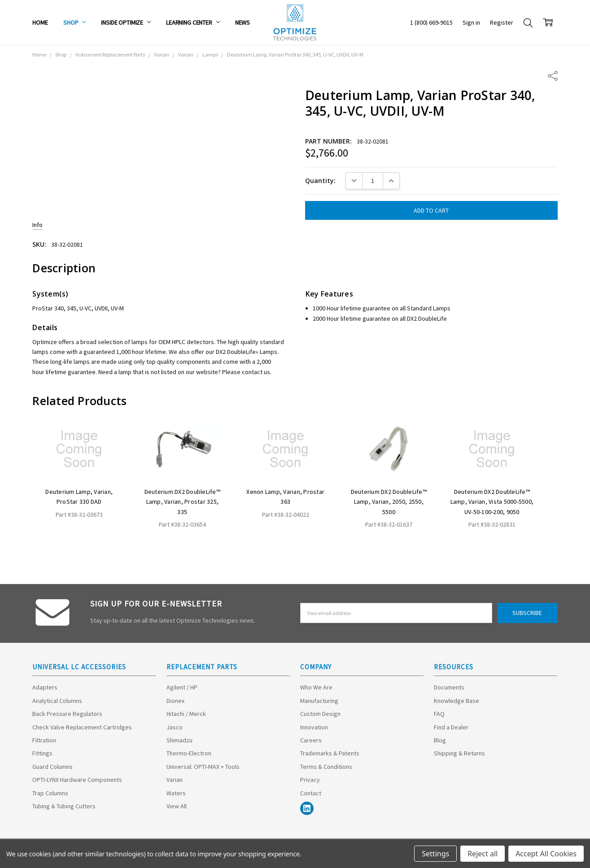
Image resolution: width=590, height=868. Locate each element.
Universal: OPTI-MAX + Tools (203, 767)
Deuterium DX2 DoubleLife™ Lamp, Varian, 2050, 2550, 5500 (389, 502)
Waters (176, 793)
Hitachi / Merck (186, 714)
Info (37, 225)
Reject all (483, 854)
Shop (74, 22)
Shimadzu (179, 740)
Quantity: (320, 181)
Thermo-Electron (189, 753)
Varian (175, 780)
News (243, 22)
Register (502, 22)
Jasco (175, 727)
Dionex (175, 701)
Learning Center (193, 22)
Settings (435, 854)
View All (177, 806)
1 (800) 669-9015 (431, 22)
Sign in (471, 22)
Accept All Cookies (546, 854)
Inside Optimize (126, 22)
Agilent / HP (182, 687)
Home (40, 22)
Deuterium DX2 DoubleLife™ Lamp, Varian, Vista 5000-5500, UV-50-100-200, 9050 (492, 502)
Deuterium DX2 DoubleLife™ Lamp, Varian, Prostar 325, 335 (182, 502)
